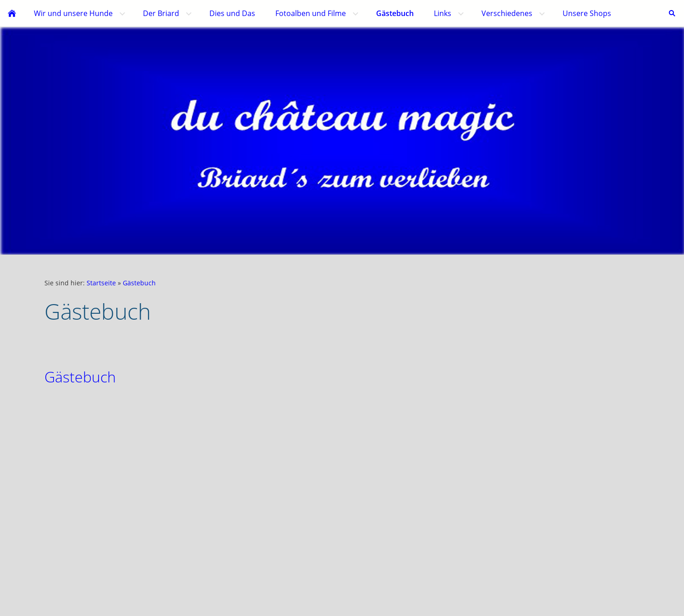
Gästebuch (139, 283)
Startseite (101, 283)
